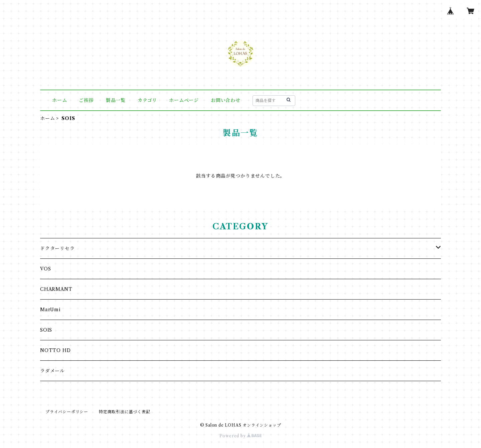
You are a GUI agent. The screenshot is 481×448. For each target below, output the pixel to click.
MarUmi (50, 310)
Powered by (241, 436)
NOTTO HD (55, 350)
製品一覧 (116, 100)
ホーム (59, 100)
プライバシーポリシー (67, 412)
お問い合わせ (226, 100)
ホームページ (184, 100)
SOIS (46, 330)
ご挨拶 (86, 100)
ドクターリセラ (57, 248)
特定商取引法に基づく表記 (125, 412)
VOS (45, 269)
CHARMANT (56, 289)
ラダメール (52, 371)
